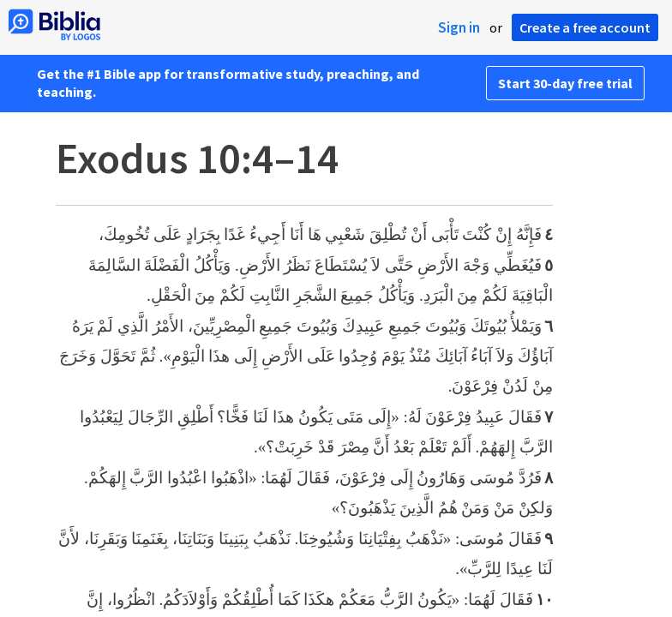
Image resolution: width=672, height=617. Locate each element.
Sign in (459, 27)
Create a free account (585, 27)
